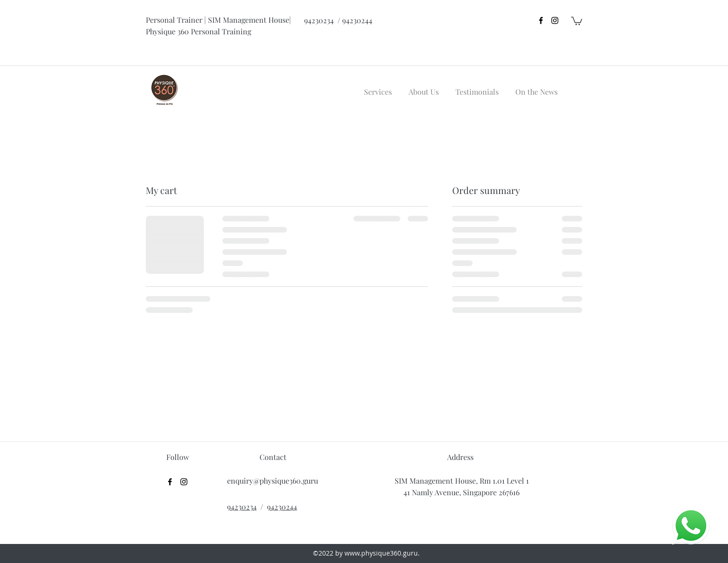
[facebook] (541, 20)
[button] (577, 20)
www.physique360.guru (381, 553)
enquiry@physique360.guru (273, 481)
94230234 (242, 507)
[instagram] (555, 20)
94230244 (282, 507)
